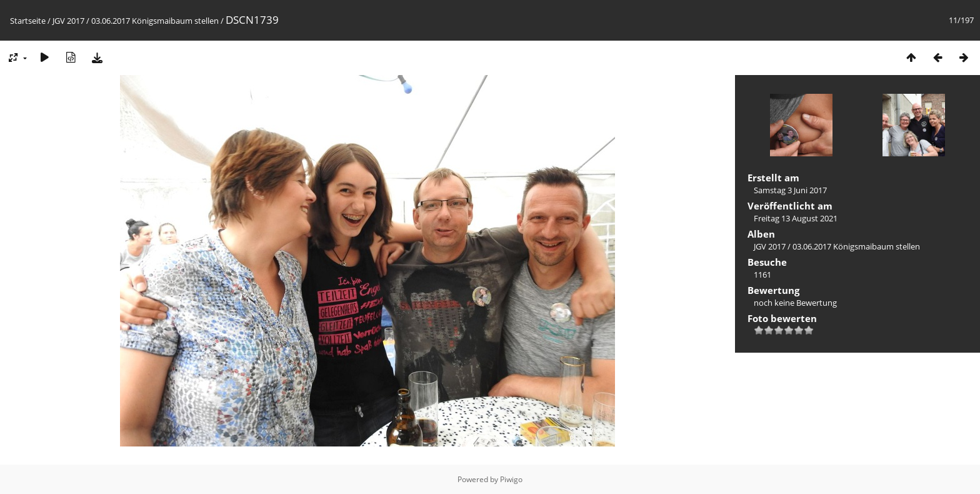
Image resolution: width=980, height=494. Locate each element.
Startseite (28, 21)
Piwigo (511, 479)
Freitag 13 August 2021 (796, 218)
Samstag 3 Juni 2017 (790, 190)
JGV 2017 (68, 21)
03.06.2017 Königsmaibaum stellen (155, 21)
